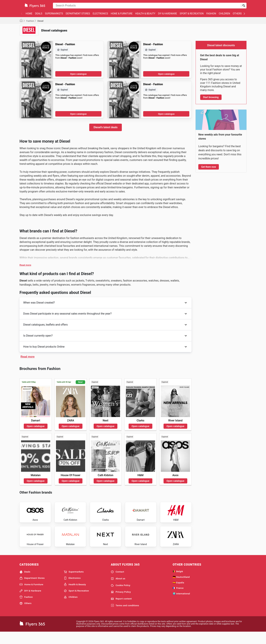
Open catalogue (78, 74)
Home (29, 14)
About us (118, 590)
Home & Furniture (122, 14)
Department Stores (78, 14)
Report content (121, 610)
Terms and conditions (125, 617)
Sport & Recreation (192, 14)
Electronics (100, 14)
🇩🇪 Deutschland (181, 588)
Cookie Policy (121, 597)
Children (224, 14)
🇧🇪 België (178, 583)
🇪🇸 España (178, 594)
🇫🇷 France (178, 599)
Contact (117, 583)
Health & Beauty (145, 14)
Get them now (209, 167)
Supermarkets (54, 14)
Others (237, 14)
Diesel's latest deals (105, 127)
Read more (25, 265)
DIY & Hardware (168, 14)
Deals (39, 14)
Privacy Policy (121, 604)
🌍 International (181, 605)
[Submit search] (244, 6)
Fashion (211, 14)
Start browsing (211, 97)
